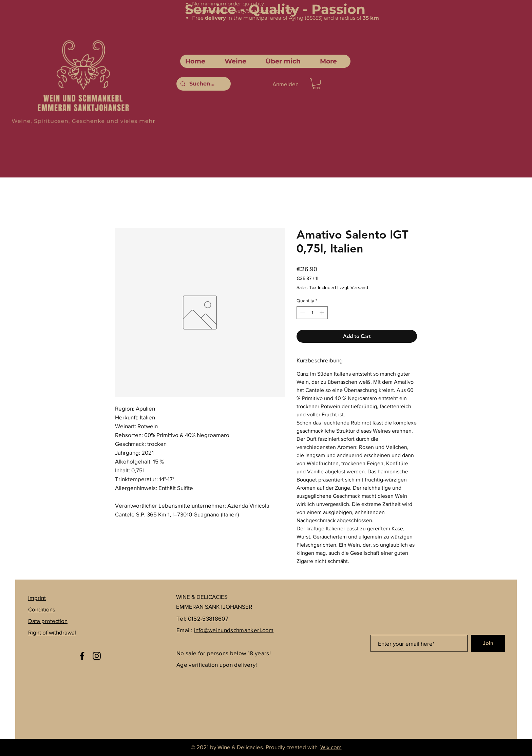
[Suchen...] (203, 84)
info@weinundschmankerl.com (234, 630)
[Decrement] (302, 313)
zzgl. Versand (354, 287)
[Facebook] (82, 656)
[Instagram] (97, 656)
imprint (37, 598)
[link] (316, 84)
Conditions (42, 609)
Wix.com (331, 747)
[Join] (488, 643)
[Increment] (322, 313)
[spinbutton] (312, 313)
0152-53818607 (208, 618)
